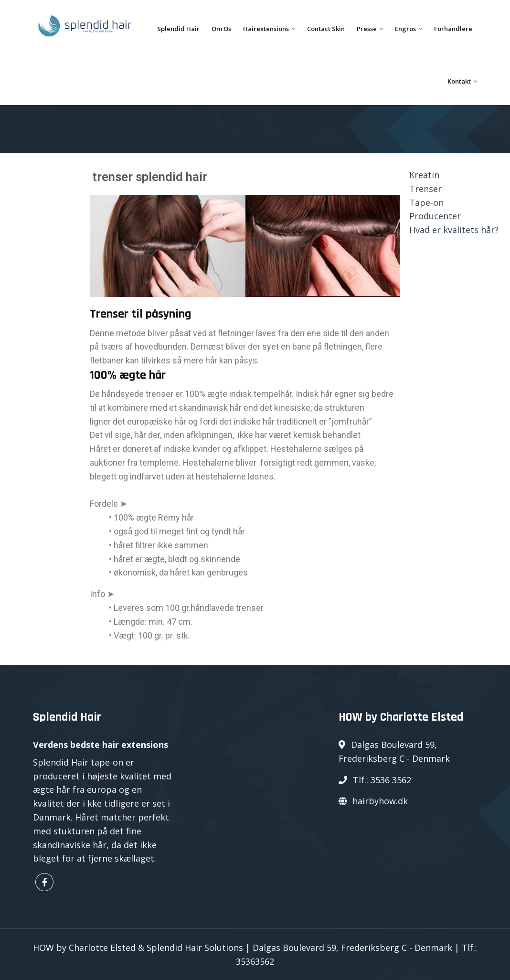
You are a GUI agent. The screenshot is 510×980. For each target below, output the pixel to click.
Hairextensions (266, 29)
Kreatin (424, 175)
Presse (367, 29)
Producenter (435, 216)
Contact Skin (326, 29)
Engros (405, 29)
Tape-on (426, 202)
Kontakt (459, 81)
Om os (221, 29)
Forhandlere (453, 29)
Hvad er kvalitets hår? (454, 230)
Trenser (425, 189)
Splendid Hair (178, 29)
